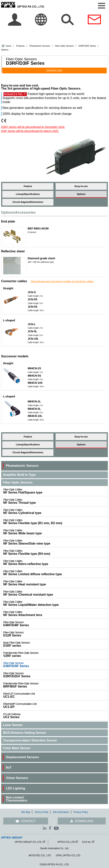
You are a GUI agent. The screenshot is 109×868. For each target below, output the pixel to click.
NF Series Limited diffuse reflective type (56, 573)
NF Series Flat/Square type (56, 491)
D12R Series (56, 634)
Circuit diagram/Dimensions (28, 202)
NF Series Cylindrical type (56, 511)
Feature (28, 186)
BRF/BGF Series (56, 685)
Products (20, 46)
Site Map (26, 812)
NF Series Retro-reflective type (56, 562)
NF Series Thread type (56, 501)
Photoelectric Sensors (40, 46)
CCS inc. (87, 842)
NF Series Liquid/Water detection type (56, 603)
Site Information (61, 812)
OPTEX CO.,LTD (66, 842)
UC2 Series (56, 716)
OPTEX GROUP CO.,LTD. (28, 842)
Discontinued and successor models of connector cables (62, 281)
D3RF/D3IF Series (56, 665)
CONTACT (28, 821)
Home (9, 46)
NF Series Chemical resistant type (56, 593)
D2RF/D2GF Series (56, 675)
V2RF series (56, 654)
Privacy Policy (81, 812)
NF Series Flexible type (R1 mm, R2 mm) (56, 522)
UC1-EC (56, 695)
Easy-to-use (81, 186)
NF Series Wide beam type (56, 532)
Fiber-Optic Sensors (64, 46)
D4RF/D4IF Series (56, 624)
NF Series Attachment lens (56, 614)
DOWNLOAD (54, 71)
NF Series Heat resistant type (56, 583)
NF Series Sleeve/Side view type (56, 542)
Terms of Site (41, 812)
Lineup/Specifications (28, 194)
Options (81, 194)
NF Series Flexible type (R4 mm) (56, 552)
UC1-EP (56, 705)
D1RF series (56, 644)
